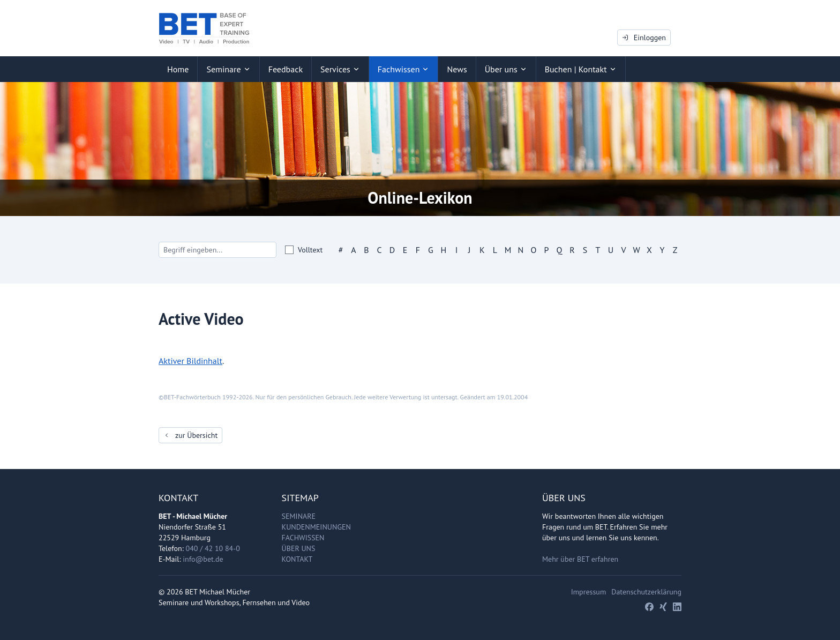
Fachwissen (303, 538)
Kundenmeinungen (316, 527)
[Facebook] (649, 607)
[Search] (217, 250)
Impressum (589, 592)
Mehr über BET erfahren (580, 559)
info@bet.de (203, 559)
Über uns (299, 548)
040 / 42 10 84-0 (213, 548)
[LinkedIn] (677, 607)
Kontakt (297, 559)
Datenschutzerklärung (646, 592)
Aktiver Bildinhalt (190, 361)
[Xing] (663, 607)
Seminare (299, 516)
